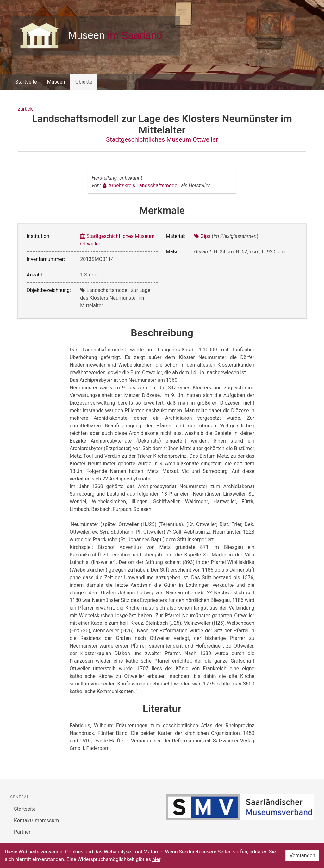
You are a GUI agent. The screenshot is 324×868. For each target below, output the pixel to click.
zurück (25, 109)
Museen (56, 82)
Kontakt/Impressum (36, 820)
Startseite (26, 82)
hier (156, 859)
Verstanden (302, 856)
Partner (22, 832)
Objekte (84, 82)
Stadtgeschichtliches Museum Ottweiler (162, 139)
